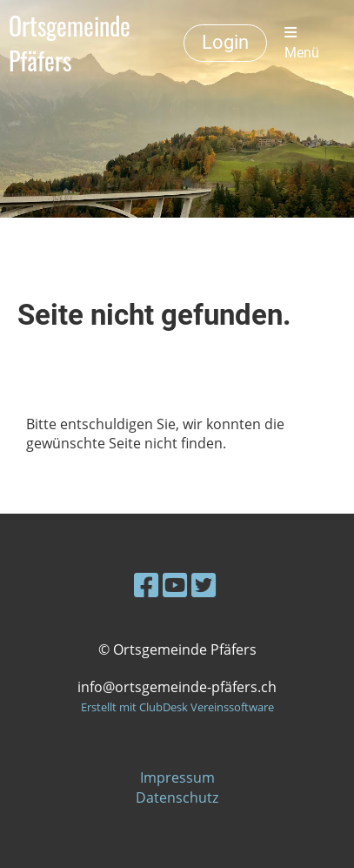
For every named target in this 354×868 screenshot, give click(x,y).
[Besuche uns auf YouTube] (175, 585)
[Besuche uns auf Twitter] (204, 585)
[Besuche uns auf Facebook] (146, 585)
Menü (302, 43)
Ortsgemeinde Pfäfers (70, 44)
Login (225, 42)
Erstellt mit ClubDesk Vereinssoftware (177, 707)
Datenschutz (177, 797)
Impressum (177, 777)
